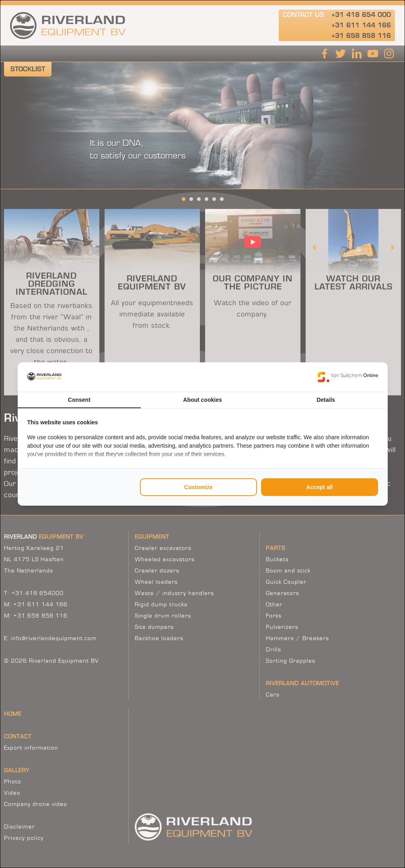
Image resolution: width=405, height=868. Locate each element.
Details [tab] (326, 400)
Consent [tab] (79, 400)
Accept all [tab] (319, 487)
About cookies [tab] (202, 400)
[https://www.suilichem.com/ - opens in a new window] (348, 377)
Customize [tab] (198, 487)
